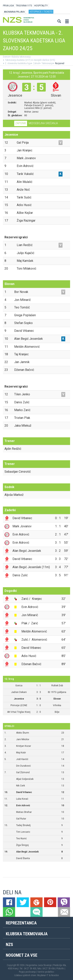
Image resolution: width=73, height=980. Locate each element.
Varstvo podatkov (46, 972)
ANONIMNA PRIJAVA (14, 12)
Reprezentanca (21, 923)
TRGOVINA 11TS (24, 6)
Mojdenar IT (43, 975)
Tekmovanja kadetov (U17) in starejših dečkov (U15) (30, 60)
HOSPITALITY (41, 6)
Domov (6, 57)
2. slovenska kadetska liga (18, 63)
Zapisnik (21, 123)
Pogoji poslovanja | (28, 972)
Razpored (59, 63)
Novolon (55, 975)
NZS (9, 945)
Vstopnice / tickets (41, 12)
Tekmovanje (47, 63)
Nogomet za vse (22, 955)
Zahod (36, 63)
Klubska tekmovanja (21, 57)
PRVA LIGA (8, 6)
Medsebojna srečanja (43, 123)
